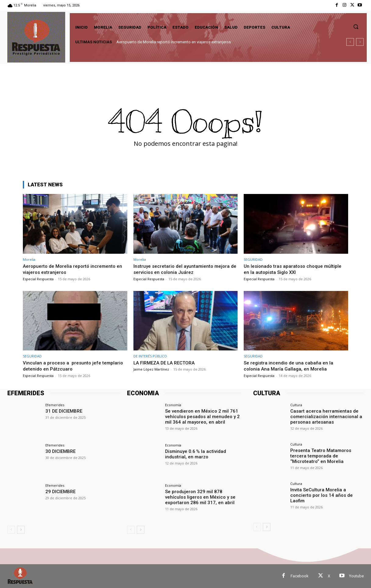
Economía (173, 405)
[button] (356, 27)
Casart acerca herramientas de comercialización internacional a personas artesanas (323, 416)
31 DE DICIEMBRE (62, 411)
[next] (360, 42)
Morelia (29, 259)
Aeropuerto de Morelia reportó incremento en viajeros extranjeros (174, 42)
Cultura (296, 405)
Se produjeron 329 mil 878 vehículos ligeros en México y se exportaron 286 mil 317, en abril (202, 497)
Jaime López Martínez (151, 369)
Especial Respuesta (38, 279)
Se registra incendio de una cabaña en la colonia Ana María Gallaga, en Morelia (291, 366)
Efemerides (55, 405)
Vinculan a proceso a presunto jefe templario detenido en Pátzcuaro (64, 366)
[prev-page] (11, 530)
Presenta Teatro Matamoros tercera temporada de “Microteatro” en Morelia (326, 455)
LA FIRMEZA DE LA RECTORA (168, 363)
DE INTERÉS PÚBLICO (150, 356)
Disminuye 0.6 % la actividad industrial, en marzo (193, 454)
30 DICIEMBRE (59, 451)
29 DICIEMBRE (59, 491)
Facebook (300, 576)
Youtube (356, 576)
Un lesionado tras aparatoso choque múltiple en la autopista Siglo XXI (296, 269)
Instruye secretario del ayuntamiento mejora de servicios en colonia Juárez (185, 269)
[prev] (350, 42)
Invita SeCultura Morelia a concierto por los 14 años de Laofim (326, 492)
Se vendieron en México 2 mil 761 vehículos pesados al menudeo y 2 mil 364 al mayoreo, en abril (200, 416)
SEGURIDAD (253, 259)
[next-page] (21, 530)
